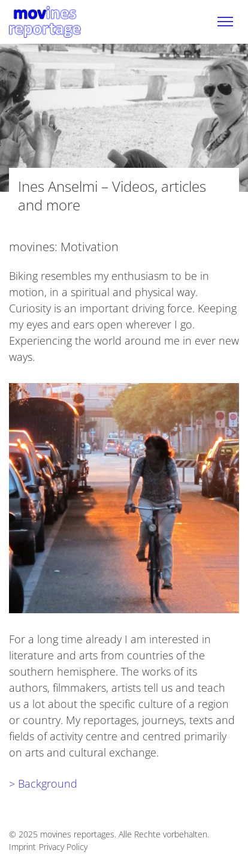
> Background (43, 783)
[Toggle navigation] (225, 22)
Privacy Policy (63, 847)
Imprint (22, 847)
